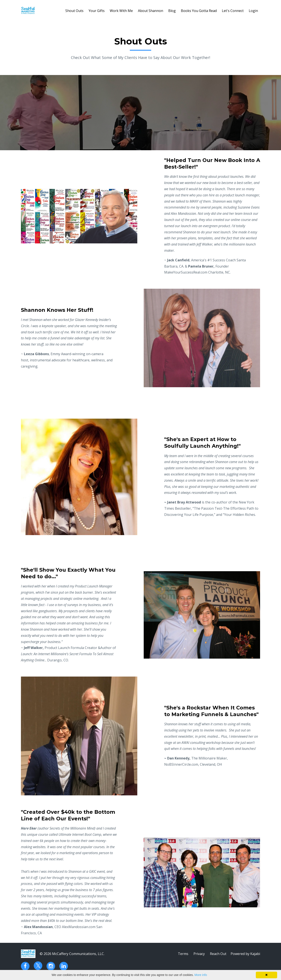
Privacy (199, 954)
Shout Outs (74, 11)
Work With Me (121, 11)
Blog (172, 11)
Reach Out (218, 954)
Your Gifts (97, 11)
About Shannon (151, 11)
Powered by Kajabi (245, 954)
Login (253, 11)
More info (201, 975)
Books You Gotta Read (199, 11)
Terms (183, 954)
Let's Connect (233, 11)
